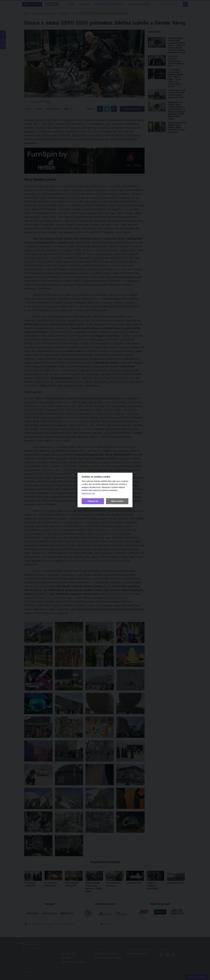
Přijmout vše (93, 501)
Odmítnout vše (88, 493)
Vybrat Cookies (117, 501)
